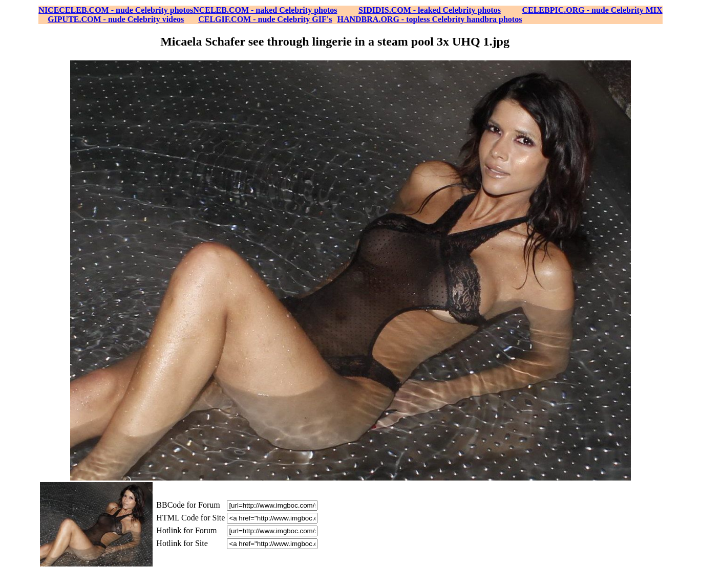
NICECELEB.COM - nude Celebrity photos (116, 10)
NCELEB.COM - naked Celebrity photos (265, 10)
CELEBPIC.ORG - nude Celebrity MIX (592, 10)
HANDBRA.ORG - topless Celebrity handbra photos (430, 19)
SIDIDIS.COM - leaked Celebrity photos (430, 10)
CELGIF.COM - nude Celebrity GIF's (265, 19)
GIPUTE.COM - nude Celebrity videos (116, 19)
